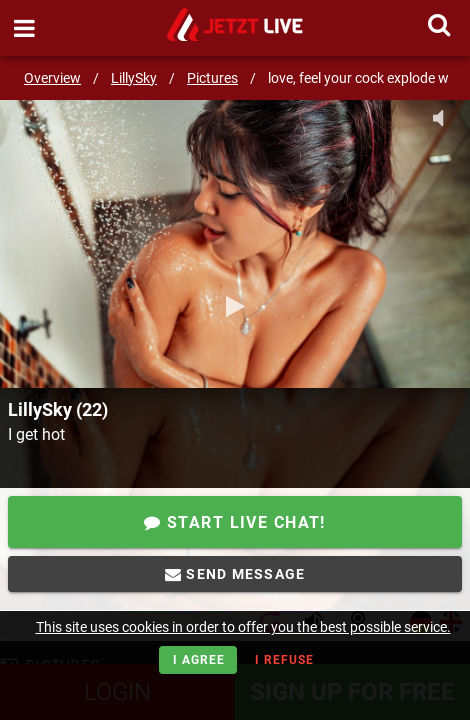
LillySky (134, 78)
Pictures (212, 78)
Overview (52, 78)
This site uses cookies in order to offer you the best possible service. (243, 627)
